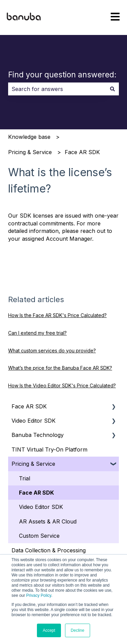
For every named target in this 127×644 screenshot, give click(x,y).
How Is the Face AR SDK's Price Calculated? (57, 315)
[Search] (112, 89)
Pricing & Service (30, 152)
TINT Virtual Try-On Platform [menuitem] (49, 449)
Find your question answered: (62, 75)
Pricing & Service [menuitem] (33, 464)
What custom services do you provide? (52, 351)
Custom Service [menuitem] (39, 536)
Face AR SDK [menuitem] (29, 406)
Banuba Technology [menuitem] (38, 435)
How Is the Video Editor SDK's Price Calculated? (62, 385)
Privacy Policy (39, 595)
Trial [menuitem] (25, 478)
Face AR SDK (82, 152)
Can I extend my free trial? (37, 333)
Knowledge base (29, 137)
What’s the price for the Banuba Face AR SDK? (60, 368)
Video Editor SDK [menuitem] (34, 421)
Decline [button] (78, 630)
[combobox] (57, 89)
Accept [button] (49, 630)
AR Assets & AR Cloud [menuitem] (48, 521)
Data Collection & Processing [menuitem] (49, 550)
